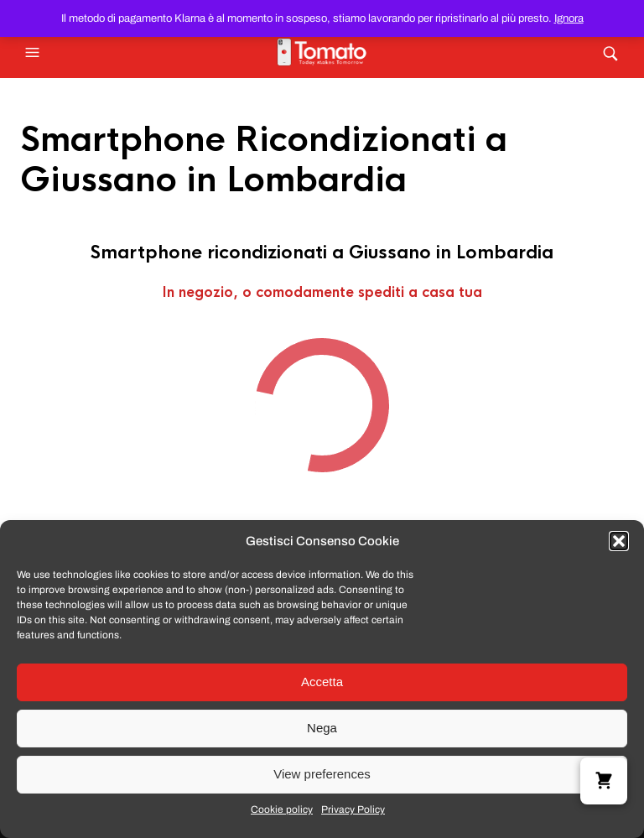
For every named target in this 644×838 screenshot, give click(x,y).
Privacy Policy (353, 809)
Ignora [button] (569, 18)
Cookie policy (282, 809)
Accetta (322, 682)
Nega (322, 728)
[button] (619, 541)
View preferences (322, 774)
